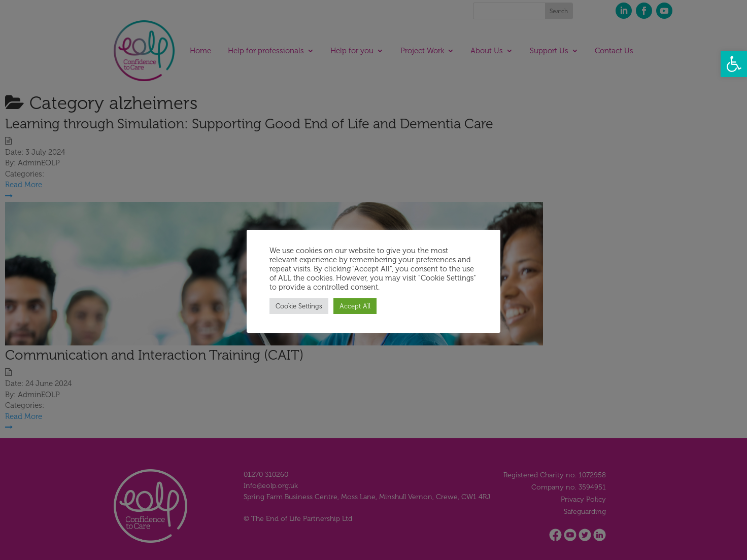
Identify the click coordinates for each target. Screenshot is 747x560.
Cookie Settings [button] (299, 306)
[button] (734, 64)
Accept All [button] (355, 306)
